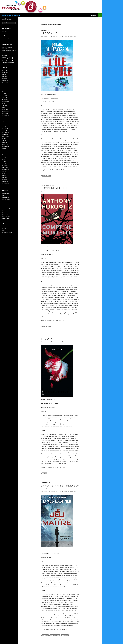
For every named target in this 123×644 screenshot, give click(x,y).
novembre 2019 (6, 117)
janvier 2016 (5, 168)
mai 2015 (4, 175)
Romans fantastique (7, 215)
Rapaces (4, 33)
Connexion (5, 227)
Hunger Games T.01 (7, 35)
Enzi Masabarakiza (55, 635)
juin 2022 (4, 92)
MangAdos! (93, 15)
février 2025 (5, 80)
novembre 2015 (6, 170)
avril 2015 (5, 177)
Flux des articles (7, 229)
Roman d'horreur (6, 201)
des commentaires (7, 231)
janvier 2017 (5, 154)
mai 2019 (4, 123)
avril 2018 (5, 140)
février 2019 (5, 129)
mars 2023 (5, 88)
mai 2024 (4, 84)
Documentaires (6, 197)
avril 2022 (5, 96)
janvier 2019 (5, 131)
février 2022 (5, 100)
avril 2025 (5, 76)
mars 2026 (5, 70)
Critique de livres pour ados (11, 15)
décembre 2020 (6, 111)
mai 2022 (4, 94)
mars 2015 (5, 179)
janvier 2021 (5, 109)
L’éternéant (5, 31)
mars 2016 (5, 164)
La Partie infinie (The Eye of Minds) (60, 487)
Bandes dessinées (6, 193)
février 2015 (5, 181)
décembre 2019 (6, 115)
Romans (52, 185)
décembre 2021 (6, 102)
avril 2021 (5, 105)
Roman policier (45, 31)
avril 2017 (5, 150)
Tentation (48, 339)
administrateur (56, 36)
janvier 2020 (5, 113)
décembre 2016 (6, 156)
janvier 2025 (5, 82)
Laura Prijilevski (46, 176)
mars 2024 (5, 86)
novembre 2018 (6, 133)
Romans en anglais (6, 213)
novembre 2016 (6, 158)
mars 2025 (5, 78)
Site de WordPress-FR (7, 233)
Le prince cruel (6, 39)
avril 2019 (5, 125)
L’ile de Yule (49, 33)
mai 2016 (4, 162)
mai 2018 (4, 138)
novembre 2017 (6, 146)
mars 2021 (5, 107)
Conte (4, 195)
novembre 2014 (6, 183)
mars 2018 (5, 142)
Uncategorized (6, 219)
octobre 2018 (5, 135)
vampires (44, 473)
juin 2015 (4, 173)
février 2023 (5, 90)
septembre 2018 (6, 136)
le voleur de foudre (6, 37)
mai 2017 (4, 148)
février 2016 (5, 166)
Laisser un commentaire (69, 36)
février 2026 (5, 72)
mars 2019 (5, 127)
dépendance (45, 635)
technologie (65, 635)
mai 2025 (4, 74)
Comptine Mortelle (55, 188)
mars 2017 (5, 152)
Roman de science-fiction (8, 203)
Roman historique (6, 205)
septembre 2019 (6, 121)
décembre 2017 (6, 144)
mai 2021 (4, 103)
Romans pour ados (46, 336)
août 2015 (5, 171)
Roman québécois (6, 209)
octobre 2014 (5, 185)
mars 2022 (5, 98)
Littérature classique (7, 199)
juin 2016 (4, 160)
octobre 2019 (5, 119)
